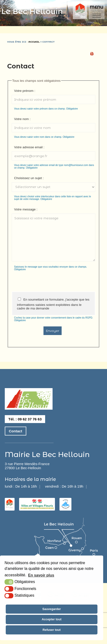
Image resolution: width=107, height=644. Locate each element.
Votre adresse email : (29, 147)
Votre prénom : (25, 91)
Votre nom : (22, 119)
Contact (16, 431)
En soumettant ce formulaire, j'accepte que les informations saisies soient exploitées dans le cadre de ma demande (53, 304)
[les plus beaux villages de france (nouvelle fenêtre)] (10, 507)
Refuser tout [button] (51, 630)
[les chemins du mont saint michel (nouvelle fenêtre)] (65, 507)
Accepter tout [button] (52, 619)
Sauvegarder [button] (52, 609)
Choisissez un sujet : (29, 178)
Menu (97, 7)
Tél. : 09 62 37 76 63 (25, 419)
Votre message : (26, 209)
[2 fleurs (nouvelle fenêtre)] (37, 507)
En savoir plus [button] (41, 575)
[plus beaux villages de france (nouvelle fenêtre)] (81, 11)
